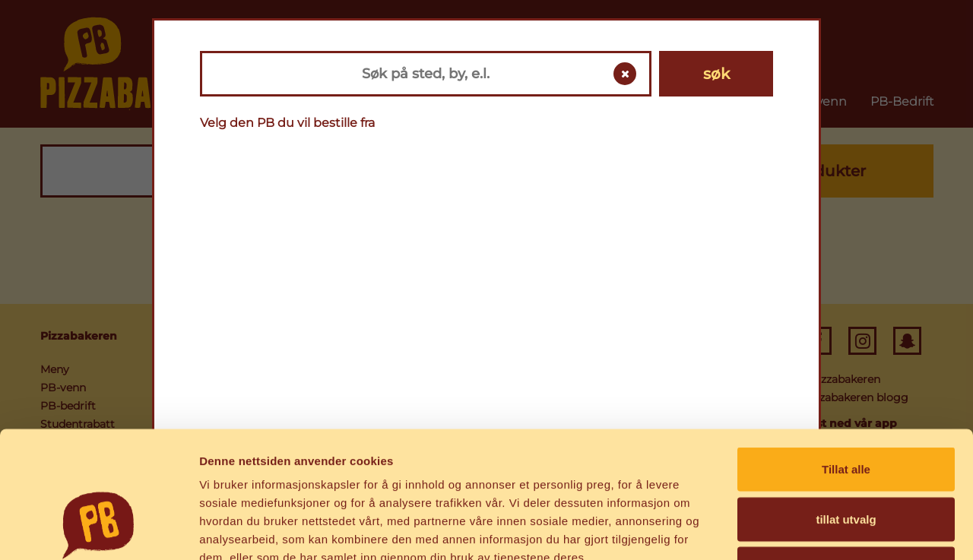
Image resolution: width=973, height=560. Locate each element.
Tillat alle (846, 361)
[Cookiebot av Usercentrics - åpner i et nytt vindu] (98, 530)
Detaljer (810, 530)
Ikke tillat (846, 460)
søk (716, 74)
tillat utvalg (846, 411)
